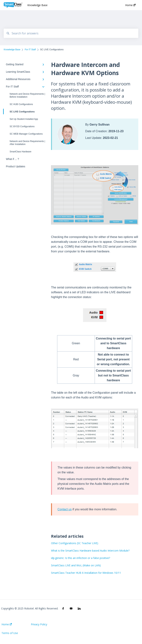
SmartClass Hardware (20, 152)
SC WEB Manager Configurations (26, 134)
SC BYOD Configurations (22, 126)
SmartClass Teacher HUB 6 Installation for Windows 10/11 (86, 573)
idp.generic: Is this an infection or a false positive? (81, 558)
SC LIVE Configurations (19, 111)
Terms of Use (10, 633)
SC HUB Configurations (21, 104)
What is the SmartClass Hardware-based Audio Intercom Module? (90, 551)
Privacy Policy (39, 624)
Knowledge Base (37, 5)
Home (7, 624)
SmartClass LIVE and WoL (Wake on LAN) (76, 565)
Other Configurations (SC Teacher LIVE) (75, 543)
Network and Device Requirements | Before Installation (27, 95)
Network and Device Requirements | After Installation (27, 143)
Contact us (65, 509)
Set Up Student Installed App (24, 119)
